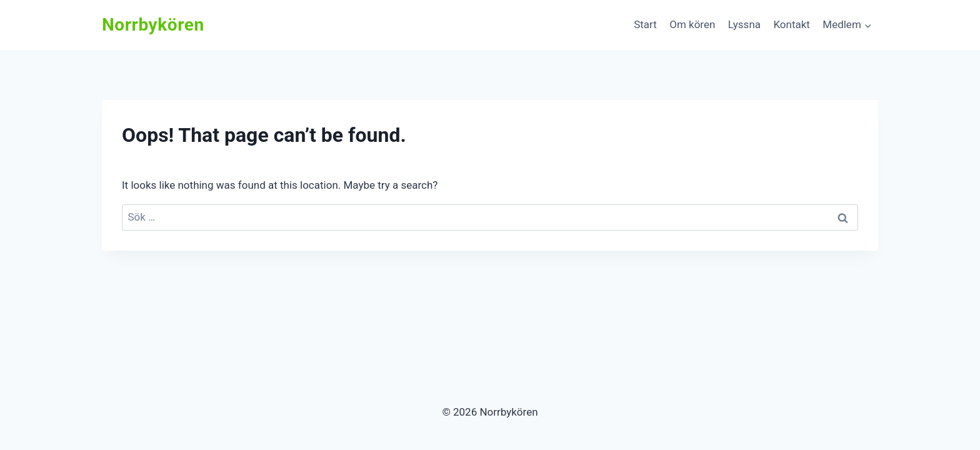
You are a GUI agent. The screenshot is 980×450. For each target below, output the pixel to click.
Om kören (692, 24)
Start (645, 24)
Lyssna (744, 24)
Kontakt (792, 24)
